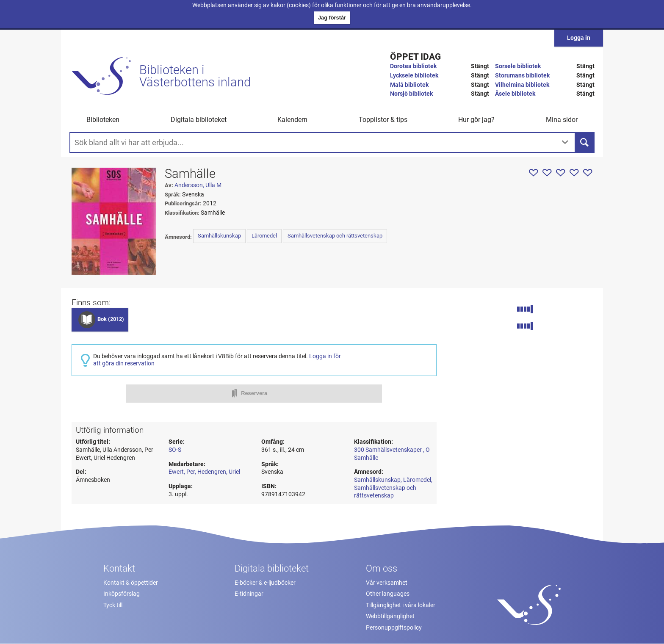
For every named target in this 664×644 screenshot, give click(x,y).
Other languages (388, 594)
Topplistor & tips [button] (383, 120)
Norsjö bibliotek (411, 94)
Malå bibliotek (409, 85)
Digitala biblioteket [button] (199, 120)
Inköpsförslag (122, 594)
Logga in (579, 38)
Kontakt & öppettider (131, 583)
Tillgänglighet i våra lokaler (401, 605)
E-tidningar (249, 594)
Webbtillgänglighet (390, 616)
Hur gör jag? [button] (476, 120)
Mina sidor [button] (562, 120)
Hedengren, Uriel (219, 472)
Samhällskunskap (219, 236)
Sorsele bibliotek (518, 66)
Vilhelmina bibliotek (522, 85)
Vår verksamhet (387, 583)
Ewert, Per (182, 472)
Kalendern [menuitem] (292, 120)
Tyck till (113, 605)
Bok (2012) (111, 319)
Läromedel (264, 236)
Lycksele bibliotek (414, 76)
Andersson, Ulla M (198, 185)
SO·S (175, 450)
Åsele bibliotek (515, 94)
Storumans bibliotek (522, 76)
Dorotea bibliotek (413, 66)
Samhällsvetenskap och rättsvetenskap (335, 236)
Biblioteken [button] (103, 120)
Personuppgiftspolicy (394, 628)
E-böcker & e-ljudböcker (265, 583)
